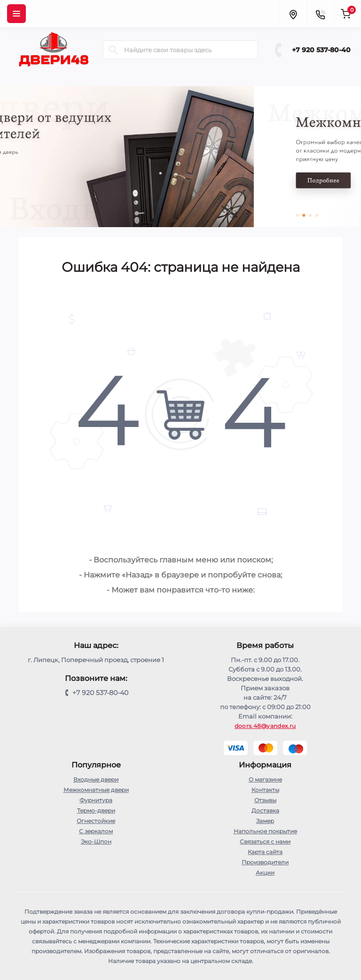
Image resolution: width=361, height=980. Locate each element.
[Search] (113, 50)
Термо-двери (96, 810)
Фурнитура (96, 800)
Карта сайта (265, 852)
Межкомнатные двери (96, 790)
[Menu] (16, 14)
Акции (265, 873)
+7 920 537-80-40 (321, 50)
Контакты (265, 790)
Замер (265, 821)
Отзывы (265, 800)
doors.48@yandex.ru (265, 726)
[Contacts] (320, 14)
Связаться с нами (265, 842)
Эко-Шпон (96, 842)
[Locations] (293, 14)
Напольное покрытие (265, 831)
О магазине (265, 779)
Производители (265, 862)
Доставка (265, 810)
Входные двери (96, 779)
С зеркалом (96, 831)
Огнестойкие (96, 821)
